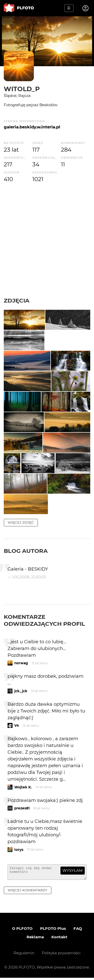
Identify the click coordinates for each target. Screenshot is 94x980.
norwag (21, 663)
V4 (17, 725)
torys (19, 850)
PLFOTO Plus (53, 931)
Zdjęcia (17, 301)
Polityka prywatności (61, 955)
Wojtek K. (23, 787)
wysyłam (72, 870)
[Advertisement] (47, 240)
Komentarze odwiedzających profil (44, 620)
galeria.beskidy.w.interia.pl (32, 127)
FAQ (78, 931)
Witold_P (22, 89)
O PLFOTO (22, 931)
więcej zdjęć (21, 522)
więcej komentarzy (28, 892)
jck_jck (21, 691)
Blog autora (26, 551)
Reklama (35, 939)
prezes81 (22, 808)
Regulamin (24, 955)
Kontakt (59, 939)
